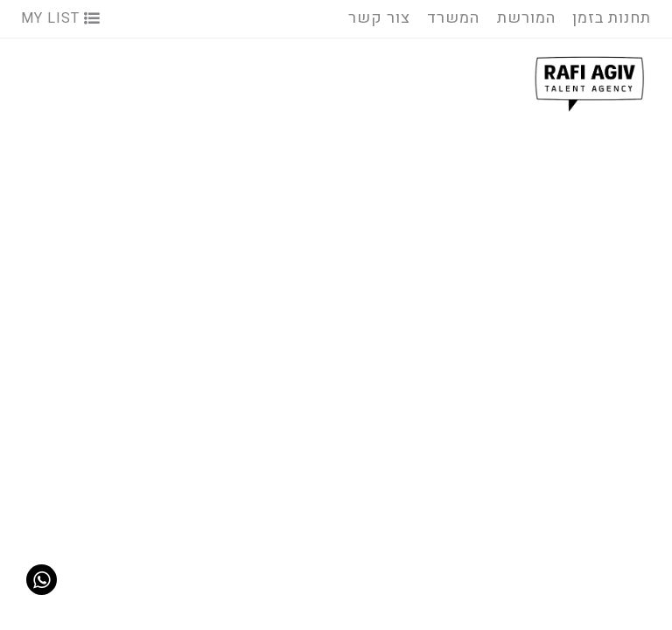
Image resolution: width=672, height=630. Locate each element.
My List (61, 18)
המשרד (453, 18)
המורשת (526, 18)
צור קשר (379, 18)
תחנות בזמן (612, 18)
